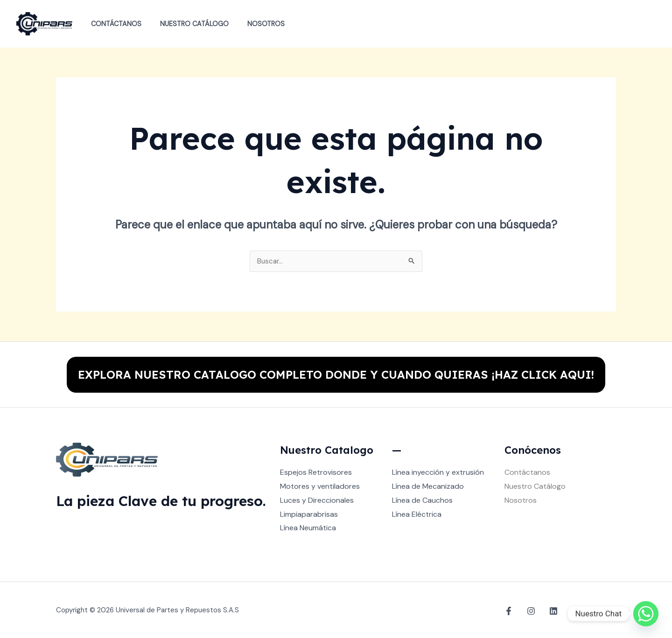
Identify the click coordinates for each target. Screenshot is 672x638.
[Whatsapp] (646, 614)
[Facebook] (509, 610)
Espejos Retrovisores (316, 473)
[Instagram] (529, 610)
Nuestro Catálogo (186, 24)
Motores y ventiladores (320, 486)
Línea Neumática (308, 528)
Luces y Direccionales (317, 500)
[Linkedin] (549, 610)
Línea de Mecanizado (428, 486)
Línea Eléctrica (417, 514)
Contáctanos (113, 24)
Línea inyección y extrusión (438, 473)
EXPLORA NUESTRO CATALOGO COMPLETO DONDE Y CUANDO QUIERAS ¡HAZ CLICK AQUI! (336, 374)
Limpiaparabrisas (309, 514)
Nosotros (253, 24)
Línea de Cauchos (422, 500)
